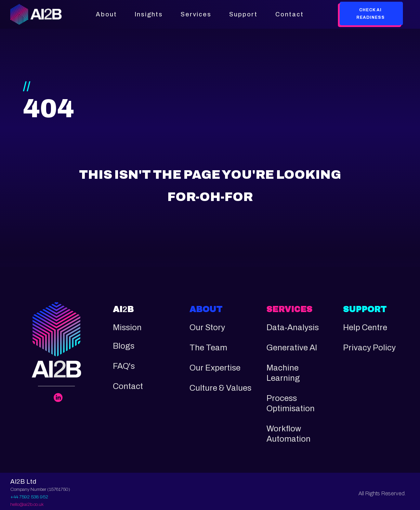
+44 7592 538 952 (29, 497)
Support (243, 14)
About (106, 14)
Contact (290, 14)
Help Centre (365, 327)
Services (196, 14)
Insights (149, 14)
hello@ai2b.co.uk (27, 504)
